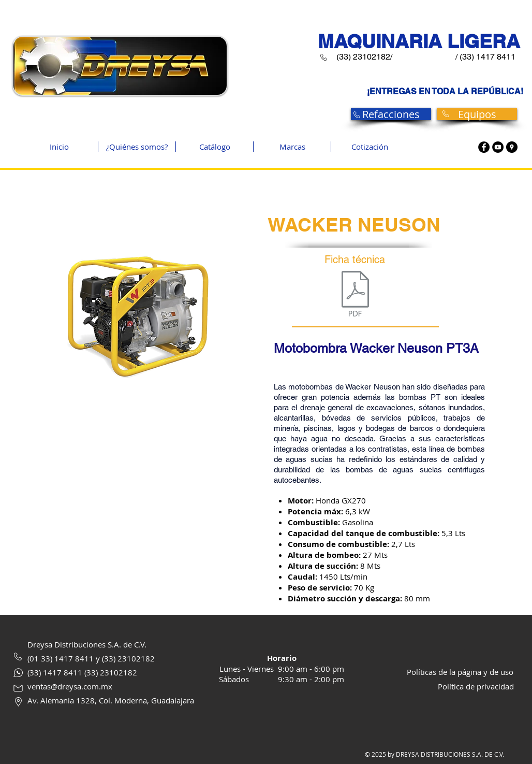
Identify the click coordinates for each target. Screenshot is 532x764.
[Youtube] (498, 147)
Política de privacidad (476, 686)
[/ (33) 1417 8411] (485, 57)
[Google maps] (512, 147)
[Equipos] (477, 114)
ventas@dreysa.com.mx (70, 686)
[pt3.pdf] (355, 295)
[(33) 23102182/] (364, 57)
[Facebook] (484, 147)
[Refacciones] (391, 114)
